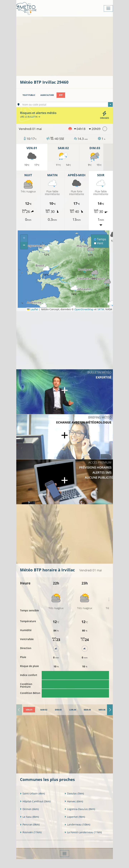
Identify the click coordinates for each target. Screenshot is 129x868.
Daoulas (74, 793)
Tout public (29, 95)
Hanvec (74, 801)
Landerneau (77, 824)
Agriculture (47, 95)
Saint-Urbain (32, 793)
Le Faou (29, 817)
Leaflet (33, 309)
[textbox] (67, 105)
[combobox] (67, 104)
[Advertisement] (74, 46)
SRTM (101, 309)
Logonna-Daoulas (80, 809)
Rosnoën (31, 832)
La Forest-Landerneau (83, 832)
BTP (61, 95)
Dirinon (29, 809)
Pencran (30, 824)
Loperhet (75, 817)
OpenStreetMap (84, 309)
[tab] (29, 710)
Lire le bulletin (30, 117)
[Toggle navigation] (108, 8)
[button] (111, 306)
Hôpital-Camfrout (35, 801)
